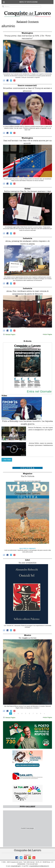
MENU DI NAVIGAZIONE (29, 2)
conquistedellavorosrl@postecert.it (39, 866)
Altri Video (7, 460)
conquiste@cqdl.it (16, 866)
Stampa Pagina (9, 335)
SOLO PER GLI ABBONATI (28, 548)
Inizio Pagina (47, 334)
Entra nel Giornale (39, 391)
